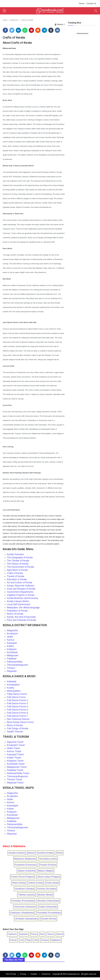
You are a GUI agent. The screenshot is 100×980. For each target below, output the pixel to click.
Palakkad (12, 659)
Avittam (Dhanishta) (48, 907)
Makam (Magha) (46, 871)
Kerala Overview (15, 554)
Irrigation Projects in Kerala (21, 595)
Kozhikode (12, 652)
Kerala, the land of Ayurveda (21, 617)
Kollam (10, 646)
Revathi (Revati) (49, 919)
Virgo (28, 940)
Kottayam (12, 649)
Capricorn (12, 934)
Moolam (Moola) (45, 895)
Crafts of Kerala (15, 573)
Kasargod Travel (15, 754)
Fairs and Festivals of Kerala (21, 620)
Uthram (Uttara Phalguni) (49, 877)
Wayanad (12, 671)
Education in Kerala (17, 579)
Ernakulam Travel (16, 745)
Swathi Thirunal (15, 732)
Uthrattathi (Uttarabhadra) (27, 919)
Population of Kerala (17, 611)
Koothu (11, 688)
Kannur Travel (14, 751)
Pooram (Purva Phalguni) (23, 877)
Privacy (23, 974)
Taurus (51, 934)
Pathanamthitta (15, 662)
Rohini (60, 853)
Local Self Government (19, 604)
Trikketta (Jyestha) (26, 895)
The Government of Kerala (20, 567)
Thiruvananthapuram (17, 665)
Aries (42, 934)
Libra (36, 940)
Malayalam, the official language (23, 608)
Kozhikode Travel (16, 764)
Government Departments (20, 592)
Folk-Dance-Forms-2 (17, 700)
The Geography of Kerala (20, 557)
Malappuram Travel (17, 767)
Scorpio (45, 940)
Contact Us (91, 4)
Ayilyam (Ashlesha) (26, 871)
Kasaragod (12, 806)
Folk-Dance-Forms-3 (17, 703)
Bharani (31, 853)
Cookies (34, 974)
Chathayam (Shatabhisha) (22, 913)
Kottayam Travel (15, 761)
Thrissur (11, 668)
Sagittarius (56, 940)
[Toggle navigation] (96, 11)
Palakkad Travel (15, 770)
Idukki (10, 637)
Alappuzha (12, 630)
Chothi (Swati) (52, 883)
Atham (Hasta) (19, 883)
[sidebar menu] (4, 11)
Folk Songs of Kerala (18, 728)
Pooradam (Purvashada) (23, 901)
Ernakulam (12, 796)
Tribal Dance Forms (17, 694)
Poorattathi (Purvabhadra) (49, 913)
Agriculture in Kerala (17, 570)
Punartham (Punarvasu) (26, 865)
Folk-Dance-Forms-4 (17, 707)
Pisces (34, 934)
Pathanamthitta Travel (18, 773)
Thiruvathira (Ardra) (48, 859)
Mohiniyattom (14, 691)
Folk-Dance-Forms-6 (17, 713)
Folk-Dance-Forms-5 (17, 710)
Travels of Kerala (15, 576)
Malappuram (13, 818)
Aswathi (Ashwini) (17, 853)
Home (82, 4)
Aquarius (24, 934)
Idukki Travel (13, 748)
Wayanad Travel (15, 783)
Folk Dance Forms (16, 697)
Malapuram (13, 655)
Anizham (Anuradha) (47, 889)
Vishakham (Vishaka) (25, 889)
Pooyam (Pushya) (48, 865)
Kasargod (12, 643)
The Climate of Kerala (18, 561)
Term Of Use (11, 974)
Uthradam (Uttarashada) (48, 901)
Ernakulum (12, 634)
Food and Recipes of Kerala (21, 589)
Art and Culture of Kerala (20, 583)
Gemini (60, 934)
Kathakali (12, 682)
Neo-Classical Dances (18, 719)
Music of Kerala (15, 725)
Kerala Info (14, 20)
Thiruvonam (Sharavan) (25, 907)
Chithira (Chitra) (36, 883)
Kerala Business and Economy (23, 598)
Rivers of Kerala (15, 614)
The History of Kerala (18, 564)
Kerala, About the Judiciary (21, 586)
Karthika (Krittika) (46, 853)
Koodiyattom (13, 685)
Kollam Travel (14, 758)
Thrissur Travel (14, 779)
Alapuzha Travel (15, 742)
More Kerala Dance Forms (20, 722)
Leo (21, 940)
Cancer (13, 940)
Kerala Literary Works (18, 601)
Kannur (11, 640)
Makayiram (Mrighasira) (25, 859)
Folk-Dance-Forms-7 (17, 716)
